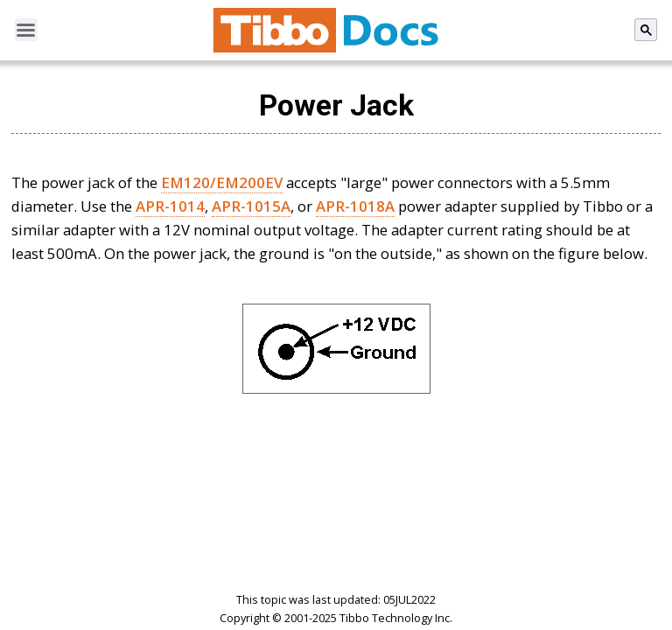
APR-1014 (170, 206)
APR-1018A (355, 206)
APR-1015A (251, 206)
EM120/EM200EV (222, 182)
